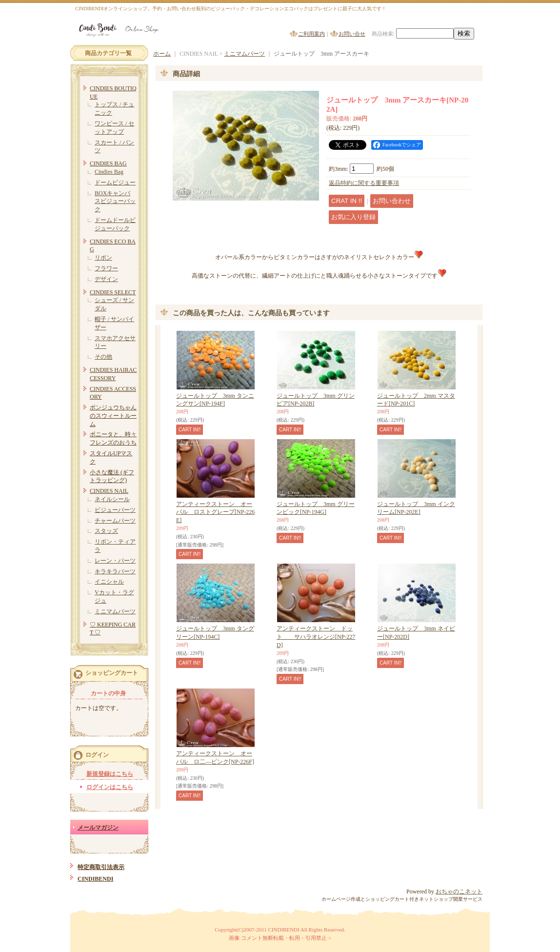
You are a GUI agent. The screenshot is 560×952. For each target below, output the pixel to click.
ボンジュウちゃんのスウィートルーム (113, 416)
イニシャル (109, 582)
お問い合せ (352, 34)
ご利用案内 (311, 34)
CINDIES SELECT (113, 292)
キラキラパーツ (115, 571)
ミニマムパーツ (115, 611)
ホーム (162, 54)
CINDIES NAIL (109, 491)
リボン (103, 258)
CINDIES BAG (108, 163)
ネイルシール (112, 499)
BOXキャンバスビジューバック (115, 202)
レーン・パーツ (115, 561)
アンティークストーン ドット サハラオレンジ (316, 637)
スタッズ (106, 531)
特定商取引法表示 (101, 867)
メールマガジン (98, 828)
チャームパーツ (115, 521)
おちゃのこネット (459, 891)
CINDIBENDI (95, 879)
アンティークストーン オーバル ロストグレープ (215, 512)
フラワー (106, 268)
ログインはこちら (110, 787)
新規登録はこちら (110, 774)
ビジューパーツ (115, 510)
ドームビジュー (115, 182)
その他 (103, 357)
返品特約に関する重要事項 (364, 183)
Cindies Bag (109, 172)
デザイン (106, 279)
